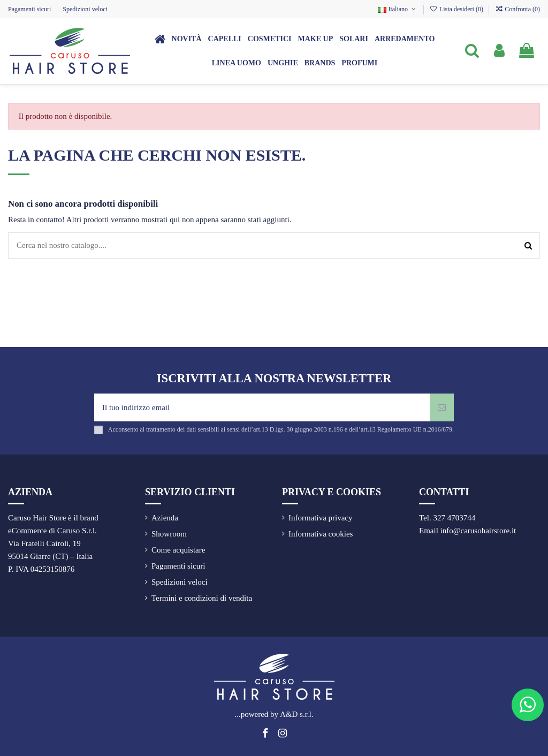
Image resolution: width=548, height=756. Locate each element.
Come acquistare (178, 550)
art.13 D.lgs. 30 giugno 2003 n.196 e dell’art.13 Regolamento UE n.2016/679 (353, 429)
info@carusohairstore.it (478, 531)
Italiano (398, 9)
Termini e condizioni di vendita (202, 598)
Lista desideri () (457, 9)
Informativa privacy (321, 518)
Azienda (165, 518)
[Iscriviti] (442, 408)
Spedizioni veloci (85, 9)
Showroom (169, 534)
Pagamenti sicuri (30, 9)
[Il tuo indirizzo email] (262, 408)
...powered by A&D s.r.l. (274, 714)
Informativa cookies (321, 534)
